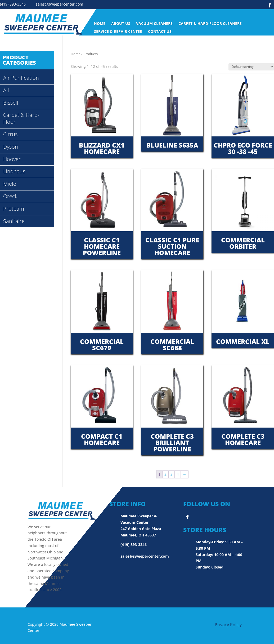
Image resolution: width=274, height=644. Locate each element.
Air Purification (21, 78)
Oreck (10, 196)
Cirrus (10, 134)
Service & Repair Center (118, 32)
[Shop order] (251, 67)
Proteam (14, 209)
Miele (10, 184)
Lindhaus (14, 171)
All (6, 90)
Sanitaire (14, 221)
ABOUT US (121, 24)
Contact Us (160, 32)
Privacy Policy (228, 625)
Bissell (11, 103)
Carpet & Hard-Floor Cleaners (210, 24)
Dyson (11, 147)
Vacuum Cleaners (154, 24)
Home (100, 24)
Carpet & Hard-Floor (21, 118)
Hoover (12, 159)
